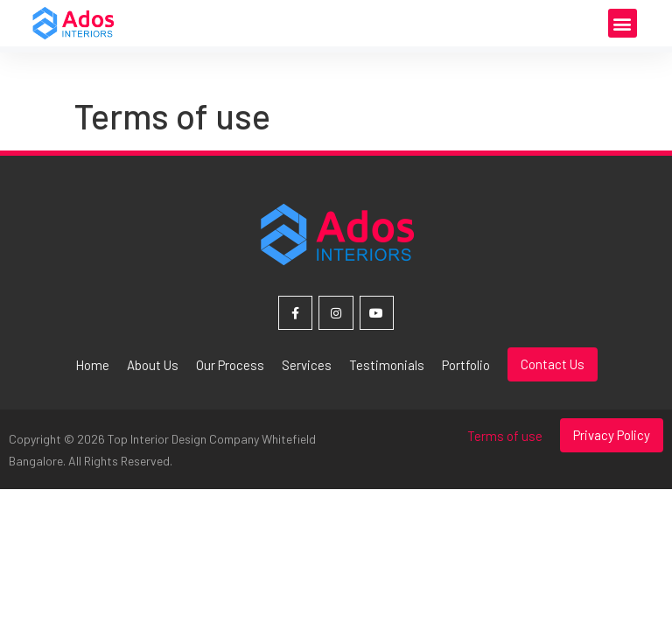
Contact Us (553, 364)
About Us (153, 365)
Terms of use (505, 436)
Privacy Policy (612, 435)
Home (92, 365)
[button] (623, 23)
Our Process (230, 365)
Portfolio (466, 365)
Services (307, 365)
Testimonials (387, 365)
